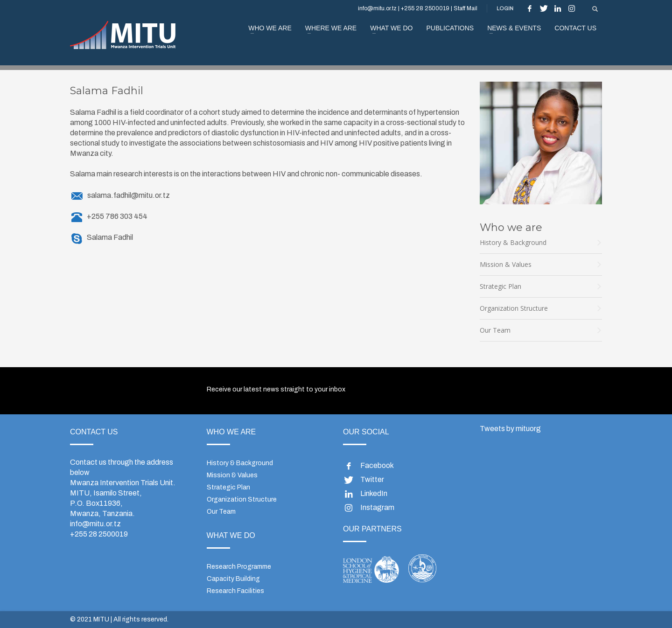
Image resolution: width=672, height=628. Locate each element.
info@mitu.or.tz (95, 524)
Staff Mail (465, 8)
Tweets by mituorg (510, 429)
